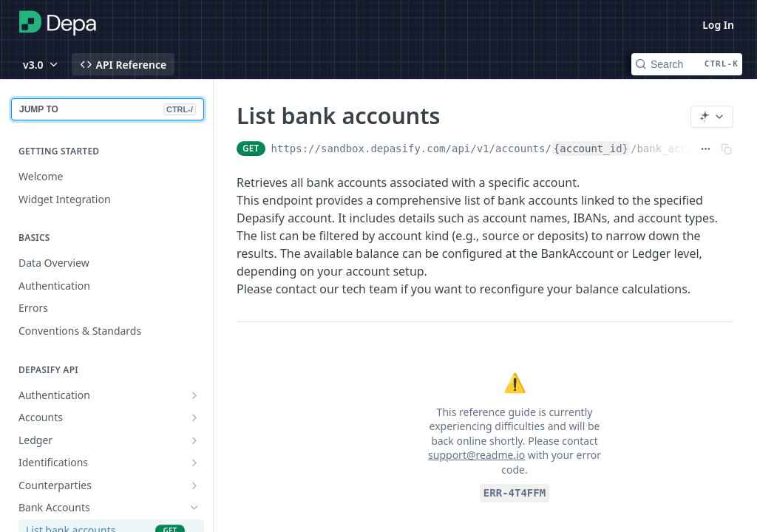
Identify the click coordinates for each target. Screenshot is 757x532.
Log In (718, 25)
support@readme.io (476, 455)
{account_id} (591, 149)
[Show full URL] (706, 149)
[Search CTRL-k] (687, 64)
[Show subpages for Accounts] (194, 417)
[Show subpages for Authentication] (194, 395)
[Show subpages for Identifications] (194, 463)
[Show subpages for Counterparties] (194, 485)
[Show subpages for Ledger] (194, 440)
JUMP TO (108, 109)
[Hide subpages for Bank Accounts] (194, 508)
